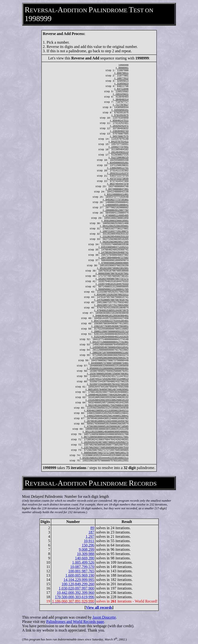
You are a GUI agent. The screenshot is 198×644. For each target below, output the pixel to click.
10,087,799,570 (82, 567)
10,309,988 (86, 554)
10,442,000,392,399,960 (76, 593)
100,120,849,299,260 (78, 584)
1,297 (90, 537)
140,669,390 (85, 558)
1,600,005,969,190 (80, 575)
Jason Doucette (104, 617)
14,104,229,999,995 (79, 580)
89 (92, 528)
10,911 (89, 541)
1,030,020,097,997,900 (76, 588)
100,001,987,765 (81, 571)
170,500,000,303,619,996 (75, 597)
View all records (99, 607)
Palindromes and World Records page (75, 622)
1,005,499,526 (83, 562)
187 (91, 532)
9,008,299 (87, 549)
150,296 (88, 545)
